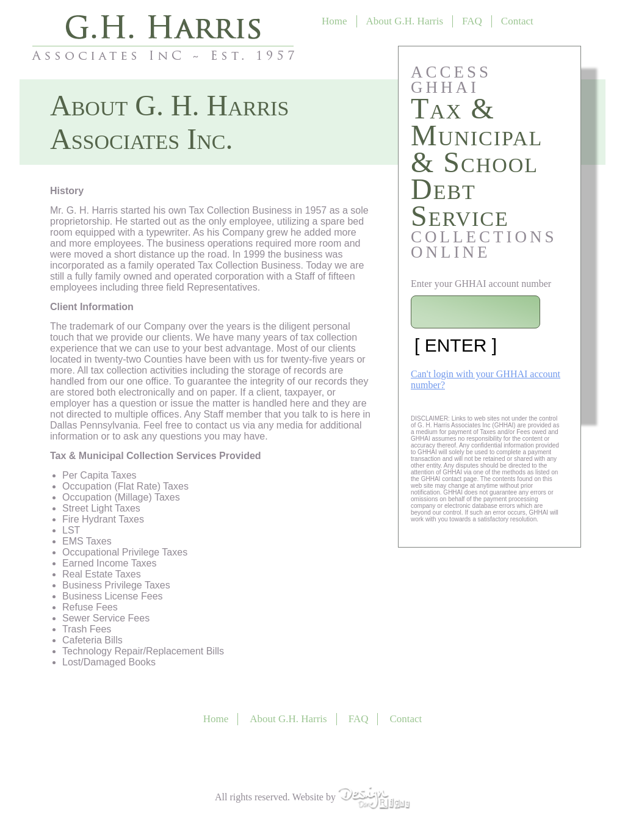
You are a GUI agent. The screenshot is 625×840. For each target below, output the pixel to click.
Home (334, 21)
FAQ (472, 21)
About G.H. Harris (405, 21)
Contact (517, 21)
